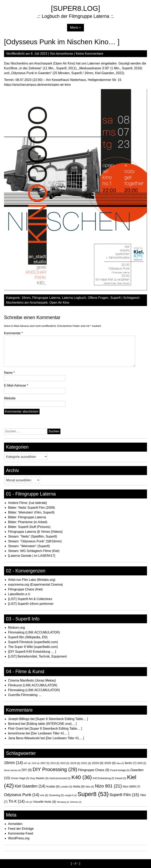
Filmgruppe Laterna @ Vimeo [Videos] (35, 532)
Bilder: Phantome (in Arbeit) (28, 522)
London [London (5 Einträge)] (66, 787)
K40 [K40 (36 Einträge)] (82, 777)
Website (10, 398)
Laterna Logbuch (74, 298)
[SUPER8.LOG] (75, 8)
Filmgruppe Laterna (46, 298)
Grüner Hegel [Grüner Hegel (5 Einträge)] (20, 778)
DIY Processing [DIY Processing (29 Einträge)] (55, 769)
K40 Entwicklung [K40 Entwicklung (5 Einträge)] (104, 778)
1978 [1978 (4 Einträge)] (36, 763)
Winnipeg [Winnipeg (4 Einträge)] (63, 802)
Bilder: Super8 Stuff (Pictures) (29, 527)
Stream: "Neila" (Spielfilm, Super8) (33, 536)
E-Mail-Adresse (16, 385)
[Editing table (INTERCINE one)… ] (52, 724)
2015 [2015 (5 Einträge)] (65, 763)
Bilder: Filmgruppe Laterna (27, 517)
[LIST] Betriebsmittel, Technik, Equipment (37, 656)
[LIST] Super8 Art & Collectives (30, 599)
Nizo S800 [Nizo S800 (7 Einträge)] (131, 786)
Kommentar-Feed (21, 833)
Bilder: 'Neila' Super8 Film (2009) (32, 508)
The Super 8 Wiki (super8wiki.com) (33, 647)
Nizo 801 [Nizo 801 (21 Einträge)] (108, 786)
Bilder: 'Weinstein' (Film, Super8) (31, 512)
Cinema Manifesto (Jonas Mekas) (32, 680)
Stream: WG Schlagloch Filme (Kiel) (34, 551)
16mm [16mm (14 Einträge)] (13, 763)
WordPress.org (19, 838)
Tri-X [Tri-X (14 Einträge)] (17, 801)
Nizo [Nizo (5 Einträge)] (90, 787)
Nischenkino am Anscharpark (27, 303)
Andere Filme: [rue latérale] (27, 503)
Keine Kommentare (89, 54)
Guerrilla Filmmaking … (25, 695)
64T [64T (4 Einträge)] (27, 763)
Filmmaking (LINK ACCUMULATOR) (34, 632)
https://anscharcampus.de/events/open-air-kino (37, 85)
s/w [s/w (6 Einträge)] (44, 795)
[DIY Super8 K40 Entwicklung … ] (32, 652)
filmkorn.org (16, 628)
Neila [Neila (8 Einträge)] (79, 786)
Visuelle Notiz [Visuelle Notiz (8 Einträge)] (44, 802)
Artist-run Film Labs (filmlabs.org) (32, 580)
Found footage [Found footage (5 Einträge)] (120, 770)
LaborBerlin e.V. (19, 594)
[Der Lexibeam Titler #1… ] (50, 733)
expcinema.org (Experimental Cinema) (35, 585)
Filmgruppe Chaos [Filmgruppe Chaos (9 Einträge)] (94, 770)
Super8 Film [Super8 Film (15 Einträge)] (124, 795)
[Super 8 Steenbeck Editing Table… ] (62, 719)
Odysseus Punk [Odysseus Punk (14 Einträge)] (22, 795)
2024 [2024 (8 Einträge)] (98, 763)
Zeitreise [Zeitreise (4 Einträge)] (76, 802)
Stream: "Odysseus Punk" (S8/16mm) (35, 541)
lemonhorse (65, 54)
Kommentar (13, 333)
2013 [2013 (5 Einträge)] (55, 763)
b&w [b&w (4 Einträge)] (120, 763)
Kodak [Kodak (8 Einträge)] (53, 786)
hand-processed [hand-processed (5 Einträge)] (60, 778)
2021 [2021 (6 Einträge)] (86, 763)
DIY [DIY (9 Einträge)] (27, 770)
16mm (26, 298)
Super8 (115, 298)
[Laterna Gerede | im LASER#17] (32, 556)
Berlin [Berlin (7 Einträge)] (131, 763)
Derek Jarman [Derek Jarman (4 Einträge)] (12, 770)
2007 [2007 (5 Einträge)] (45, 763)
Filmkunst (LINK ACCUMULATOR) (33, 685)
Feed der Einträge (21, 829)
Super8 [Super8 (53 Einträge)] (93, 794)
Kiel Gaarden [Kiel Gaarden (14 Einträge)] (30, 786)
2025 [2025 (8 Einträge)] (110, 763)
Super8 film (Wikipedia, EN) (28, 637)
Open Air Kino (59, 303)
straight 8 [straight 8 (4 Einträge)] (71, 795)
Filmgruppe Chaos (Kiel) (25, 589)
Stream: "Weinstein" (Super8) (29, 546)
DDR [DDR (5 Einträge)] (142, 763)
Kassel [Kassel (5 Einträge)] (121, 778)
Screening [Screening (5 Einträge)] (56, 795)
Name (9, 373)
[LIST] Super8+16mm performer (31, 604)
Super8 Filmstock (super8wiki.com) (33, 642)
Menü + (75, 28)
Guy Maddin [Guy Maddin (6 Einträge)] (39, 778)
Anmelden (15, 824)
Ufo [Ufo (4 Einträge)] (29, 802)
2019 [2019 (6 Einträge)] (75, 763)
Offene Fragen (98, 298)
